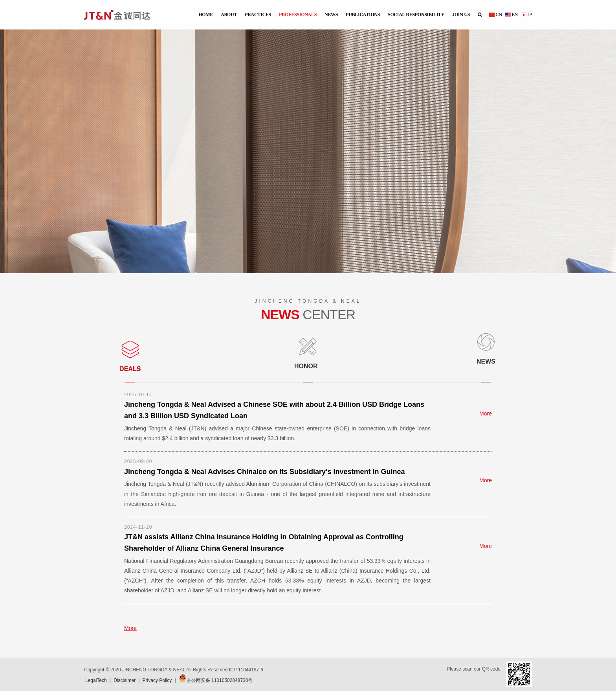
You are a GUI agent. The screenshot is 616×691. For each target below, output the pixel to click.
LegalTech (96, 680)
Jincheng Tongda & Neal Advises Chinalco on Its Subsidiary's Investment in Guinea (264, 472)
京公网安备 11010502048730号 (216, 679)
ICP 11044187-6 (246, 670)
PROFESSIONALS (298, 15)
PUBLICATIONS (363, 15)
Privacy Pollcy (157, 680)
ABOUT (229, 15)
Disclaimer (125, 680)
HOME (206, 15)
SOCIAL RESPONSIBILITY (416, 15)
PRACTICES (258, 15)
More (486, 413)
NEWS (331, 15)
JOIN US (461, 15)
